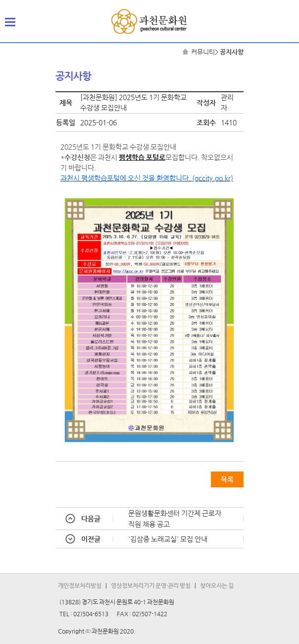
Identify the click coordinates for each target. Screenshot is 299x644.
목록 (227, 479)
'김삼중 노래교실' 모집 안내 (168, 539)
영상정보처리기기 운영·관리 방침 (151, 585)
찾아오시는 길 (217, 585)
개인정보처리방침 (80, 585)
